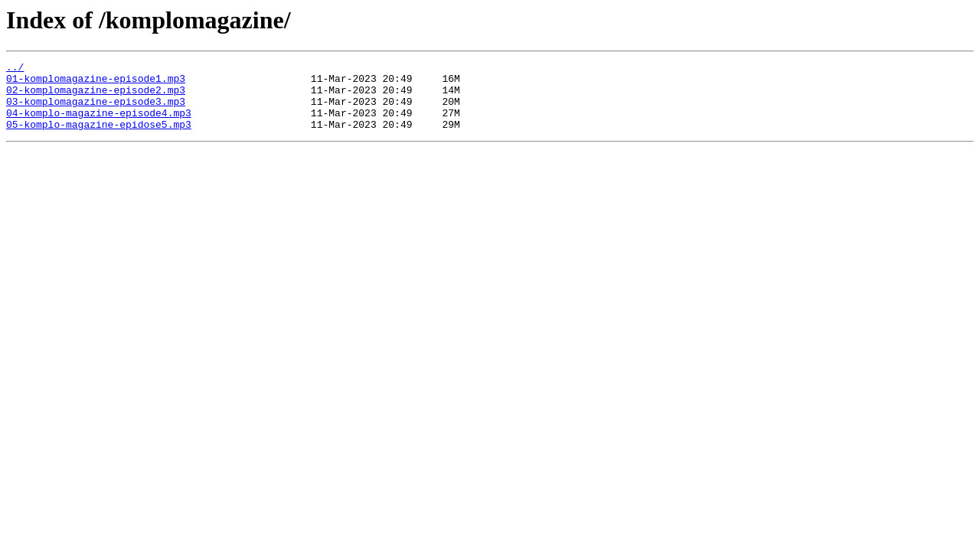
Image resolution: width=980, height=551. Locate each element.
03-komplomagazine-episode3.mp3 (96, 110)
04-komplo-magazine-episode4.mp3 (99, 124)
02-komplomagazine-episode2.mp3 (96, 96)
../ (15, 69)
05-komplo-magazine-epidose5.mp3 (99, 138)
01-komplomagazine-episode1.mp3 (96, 83)
